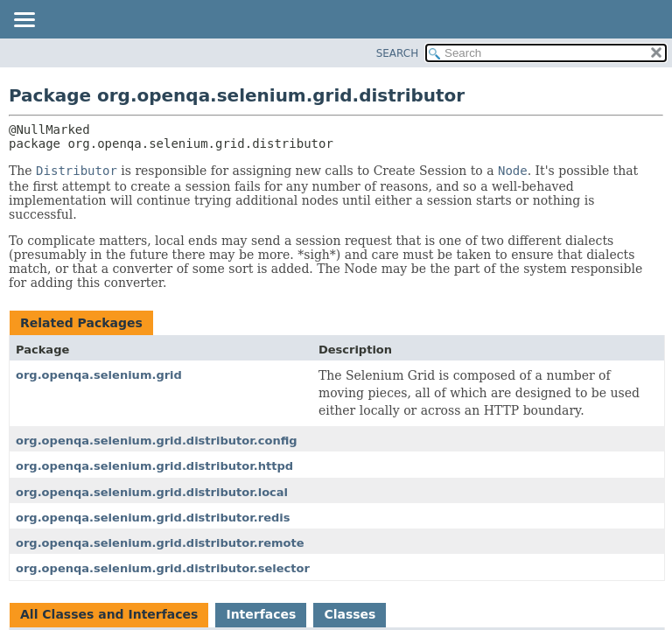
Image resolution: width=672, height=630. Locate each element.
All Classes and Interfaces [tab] (109, 614)
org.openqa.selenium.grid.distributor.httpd (154, 466)
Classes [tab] (350, 614)
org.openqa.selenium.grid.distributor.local (152, 492)
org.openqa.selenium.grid (99, 375)
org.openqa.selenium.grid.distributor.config (157, 441)
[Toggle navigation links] (24, 21)
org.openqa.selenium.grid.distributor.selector (163, 568)
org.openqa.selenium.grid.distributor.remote (160, 543)
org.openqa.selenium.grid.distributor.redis (153, 518)
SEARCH (398, 53)
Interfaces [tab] (261, 614)
